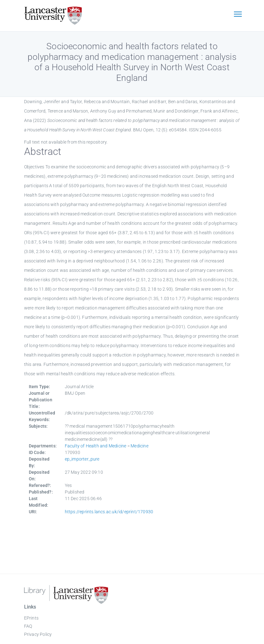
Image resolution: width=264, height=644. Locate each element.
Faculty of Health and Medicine (96, 446)
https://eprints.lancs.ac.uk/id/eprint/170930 (109, 512)
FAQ (28, 626)
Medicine (140, 446)
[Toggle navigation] (238, 15)
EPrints (31, 618)
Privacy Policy (38, 634)
